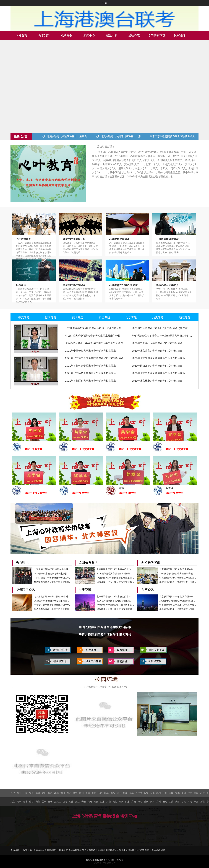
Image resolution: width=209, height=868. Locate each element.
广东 (127, 802)
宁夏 (196, 802)
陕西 (177, 802)
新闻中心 (89, 35)
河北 (25, 802)
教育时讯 (22, 562)
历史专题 (158, 317)
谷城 (202, 793)
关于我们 (44, 35)
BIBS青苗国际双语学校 (107, 850)
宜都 (177, 793)
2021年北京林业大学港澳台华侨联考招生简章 (157, 381)
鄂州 (44, 793)
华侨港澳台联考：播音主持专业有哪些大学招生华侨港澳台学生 (167, 336)
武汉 (13, 793)
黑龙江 (57, 802)
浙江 (77, 802)
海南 (140, 802)
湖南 (121, 802)
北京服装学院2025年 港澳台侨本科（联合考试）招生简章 (97, 328)
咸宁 (75, 793)
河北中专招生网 (127, 850)
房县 (131, 793)
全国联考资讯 (88, 562)
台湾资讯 (148, 590)
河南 (109, 802)
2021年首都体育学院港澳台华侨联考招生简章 (91, 366)
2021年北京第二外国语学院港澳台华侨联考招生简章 (94, 358)
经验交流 (134, 35)
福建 (90, 802)
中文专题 (24, 317)
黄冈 (69, 793)
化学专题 (131, 317)
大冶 (100, 793)
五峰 (171, 793)
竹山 (119, 793)
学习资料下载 (157, 35)
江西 (96, 802)
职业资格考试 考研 (156, 850)
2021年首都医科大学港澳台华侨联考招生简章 (91, 381)
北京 (13, 802)
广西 (134, 802)
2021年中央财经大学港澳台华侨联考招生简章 (157, 343)
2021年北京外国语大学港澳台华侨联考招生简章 (158, 358)
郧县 (106, 793)
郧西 (113, 793)
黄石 (19, 793)
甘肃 (184, 802)
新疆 (202, 802)
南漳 (196, 793)
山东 (102, 802)
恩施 (88, 793)
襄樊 (38, 793)
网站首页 (21, 35)
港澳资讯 (85, 590)
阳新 (94, 793)
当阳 (184, 793)
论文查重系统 (89, 850)
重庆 (146, 802)
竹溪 (125, 793)
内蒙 (38, 802)
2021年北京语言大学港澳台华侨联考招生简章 (157, 351)
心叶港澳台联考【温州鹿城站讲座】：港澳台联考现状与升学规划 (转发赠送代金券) (120, 136)
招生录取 (112, 35)
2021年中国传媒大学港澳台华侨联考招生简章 (91, 351)
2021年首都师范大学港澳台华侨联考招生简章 (157, 366)
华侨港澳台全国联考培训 (45, 850)
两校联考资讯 (151, 562)
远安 (146, 793)
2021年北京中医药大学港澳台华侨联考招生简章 (158, 373)
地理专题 (185, 317)
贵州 (159, 802)
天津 (19, 802)
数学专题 (51, 317)
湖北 (115, 802)
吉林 (50, 802)
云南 (165, 802)
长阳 (165, 793)
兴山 (152, 793)
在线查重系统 (75, 850)
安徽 (84, 802)
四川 (152, 802)
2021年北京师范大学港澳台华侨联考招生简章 (91, 373)
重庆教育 (63, 850)
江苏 (71, 802)
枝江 (190, 793)
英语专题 (78, 317)
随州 (81, 793)
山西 (31, 802)
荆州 (63, 793)
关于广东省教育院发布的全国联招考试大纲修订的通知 (174, 136)
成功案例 (67, 35)
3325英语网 (141, 850)
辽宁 (44, 802)
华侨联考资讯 (25, 590)
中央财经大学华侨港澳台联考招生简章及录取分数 (93, 336)
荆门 (50, 793)
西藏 (171, 802)
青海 (190, 802)
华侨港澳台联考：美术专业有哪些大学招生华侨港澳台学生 (98, 343)
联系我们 (179, 35)
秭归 (159, 793)
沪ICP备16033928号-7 (104, 863)
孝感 (56, 793)
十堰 (25, 793)
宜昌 (31, 793)
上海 (65, 802)
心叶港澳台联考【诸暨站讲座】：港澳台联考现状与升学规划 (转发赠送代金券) (66, 136)
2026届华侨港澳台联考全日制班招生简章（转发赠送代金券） (166, 328)
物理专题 (104, 317)
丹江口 (139, 793)
